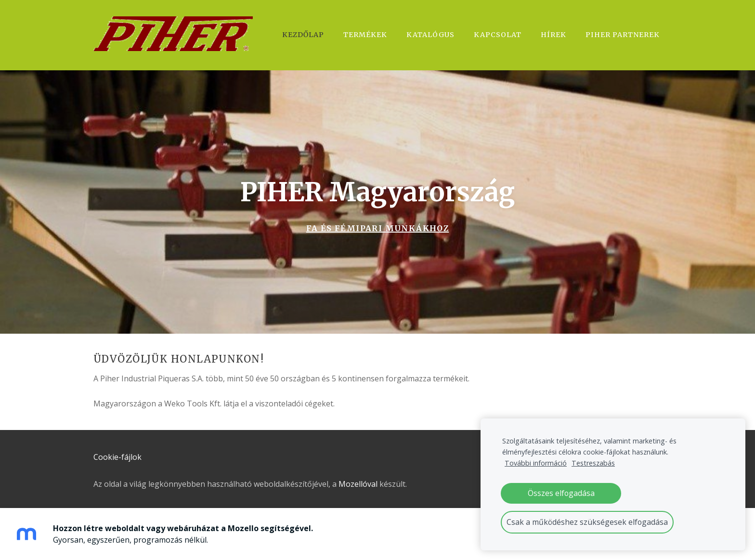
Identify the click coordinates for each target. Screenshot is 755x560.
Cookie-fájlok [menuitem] (117, 457)
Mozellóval (358, 484)
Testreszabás (593, 463)
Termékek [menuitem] (365, 35)
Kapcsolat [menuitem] (498, 35)
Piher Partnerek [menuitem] (623, 35)
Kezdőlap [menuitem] (303, 35)
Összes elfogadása (561, 493)
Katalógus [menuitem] (430, 35)
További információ (536, 463)
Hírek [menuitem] (553, 35)
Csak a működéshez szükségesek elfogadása (587, 522)
